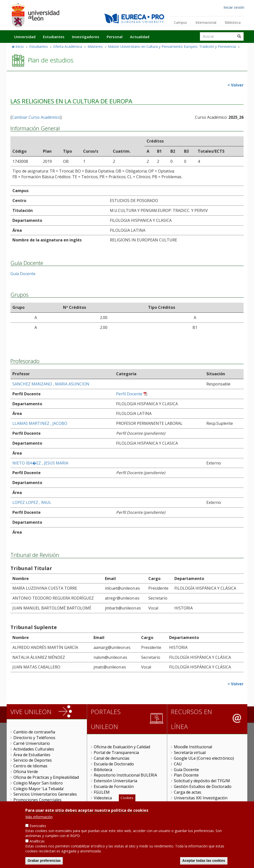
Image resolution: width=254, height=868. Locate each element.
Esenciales (38, 826)
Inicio (20, 46)
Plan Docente (186, 775)
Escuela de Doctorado (114, 764)
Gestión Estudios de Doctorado (203, 786)
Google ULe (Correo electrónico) (204, 758)
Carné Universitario (32, 743)
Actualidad (140, 37)
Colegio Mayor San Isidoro (38, 783)
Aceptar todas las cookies (204, 861)
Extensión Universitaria (115, 781)
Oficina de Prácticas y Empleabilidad (46, 777)
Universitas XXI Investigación (201, 798)
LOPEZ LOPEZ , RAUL (32, 502)
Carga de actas (188, 792)
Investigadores (86, 37)
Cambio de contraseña (34, 732)
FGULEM (102, 792)
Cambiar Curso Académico (36, 117)
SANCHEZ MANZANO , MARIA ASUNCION (51, 384)
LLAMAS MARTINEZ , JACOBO (40, 423)
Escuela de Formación (114, 786)
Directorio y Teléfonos (34, 738)
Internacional (206, 22)
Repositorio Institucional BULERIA (125, 775)
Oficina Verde (26, 772)
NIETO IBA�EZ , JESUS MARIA (40, 463)
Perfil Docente (129, 394)
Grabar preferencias (44, 861)
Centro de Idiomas (30, 766)
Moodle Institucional (193, 747)
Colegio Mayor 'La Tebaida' (39, 789)
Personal (115, 37)
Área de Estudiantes (32, 755)
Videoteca (103, 798)
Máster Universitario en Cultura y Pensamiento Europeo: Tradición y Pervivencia (172, 46)
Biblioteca (233, 22)
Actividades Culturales (34, 749)
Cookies (127, 798)
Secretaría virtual (190, 752)
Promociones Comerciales (37, 800)
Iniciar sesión (234, 7)
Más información (39, 818)
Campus (180, 22)
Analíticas (37, 842)
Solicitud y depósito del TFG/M (202, 781)
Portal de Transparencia (116, 752)
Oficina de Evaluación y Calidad (122, 747)
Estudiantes (54, 37)
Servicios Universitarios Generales (45, 794)
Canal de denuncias (112, 758)
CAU (178, 764)
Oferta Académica (68, 46)
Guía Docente (23, 274)
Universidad (25, 37)
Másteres (95, 46)
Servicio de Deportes (33, 760)
